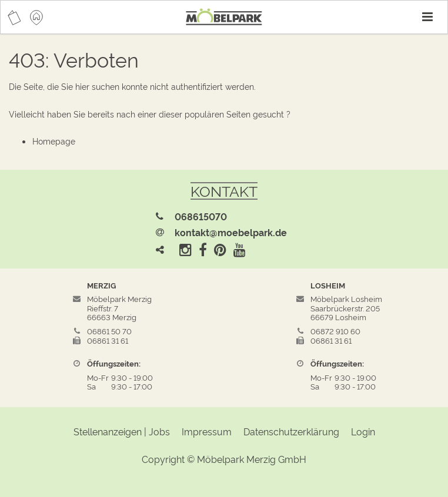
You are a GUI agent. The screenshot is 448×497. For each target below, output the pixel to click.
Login (363, 431)
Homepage (54, 141)
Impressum (207, 431)
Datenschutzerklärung (291, 431)
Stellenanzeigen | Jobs (122, 431)
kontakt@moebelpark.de (231, 232)
